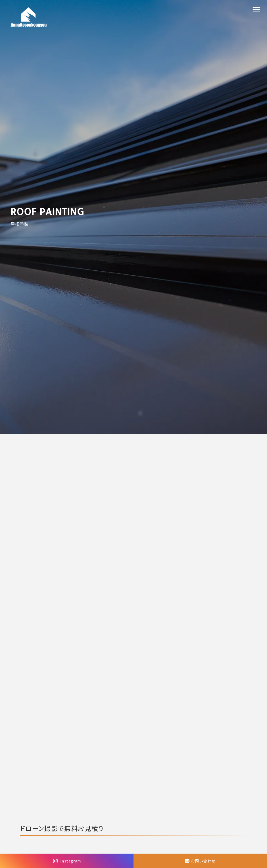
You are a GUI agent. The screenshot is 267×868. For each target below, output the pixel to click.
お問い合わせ (203, 861)
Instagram (71, 861)
